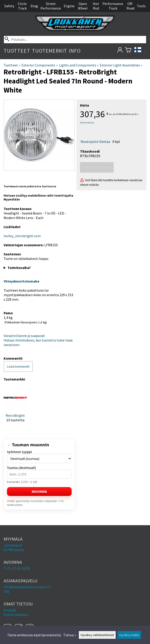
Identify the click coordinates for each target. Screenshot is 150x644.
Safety (9, 6)
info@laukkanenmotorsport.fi (27, 587)
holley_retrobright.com (22, 236)
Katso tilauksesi (16, 615)
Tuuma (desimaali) (21, 468)
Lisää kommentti (18, 366)
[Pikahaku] (75, 40)
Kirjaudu (10, 610)
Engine (69, 6)
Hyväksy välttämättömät (97, 635)
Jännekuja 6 (13, 545)
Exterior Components (39, 65)
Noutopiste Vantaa (95, 141)
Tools (141, 6)
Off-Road (130, 6)
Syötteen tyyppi (19, 452)
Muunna (39, 492)
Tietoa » (70, 635)
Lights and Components (79, 65)
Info (75, 51)
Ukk (7, 591)
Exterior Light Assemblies (121, 65)
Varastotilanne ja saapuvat (24, 336)
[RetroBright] (15, 408)
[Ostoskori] (128, 51)
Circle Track (22, 6)
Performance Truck (113, 6)
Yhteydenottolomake (21, 281)
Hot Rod (96, 6)
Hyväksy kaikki (129, 635)
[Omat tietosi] (120, 51)
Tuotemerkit (49, 51)
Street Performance (51, 6)
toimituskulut (87, 123)
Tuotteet (17, 51)
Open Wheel (83, 6)
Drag (34, 6)
